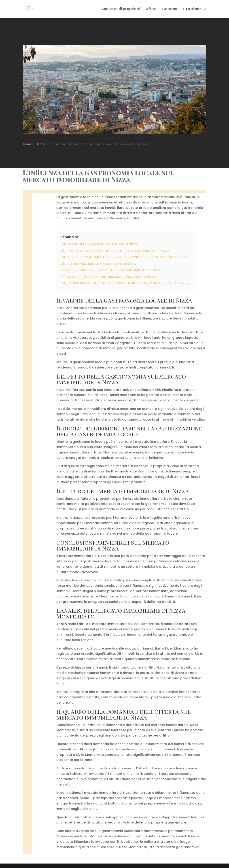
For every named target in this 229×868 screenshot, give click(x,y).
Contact (170, 9)
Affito (151, 9)
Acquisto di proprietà (121, 9)
